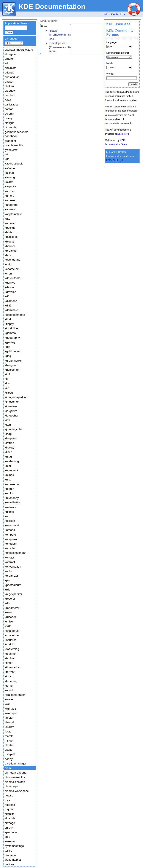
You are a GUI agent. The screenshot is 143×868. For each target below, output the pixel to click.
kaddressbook (14, 164)
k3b (7, 159)
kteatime (10, 654)
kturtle (9, 686)
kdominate (11, 310)
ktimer (9, 663)
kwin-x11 (10, 709)
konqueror (11, 539)
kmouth (9, 489)
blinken (9, 86)
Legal (120, 160)
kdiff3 (8, 306)
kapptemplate (13, 214)
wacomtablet (13, 860)
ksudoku (10, 644)
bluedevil (10, 91)
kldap (8, 434)
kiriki (8, 420)
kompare (10, 535)
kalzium (10, 191)
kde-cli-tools (12, 278)
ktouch (9, 676)
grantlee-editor (14, 145)
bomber (10, 95)
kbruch (9, 255)
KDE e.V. (111, 160)
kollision (10, 521)
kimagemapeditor (16, 397)
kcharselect (12, 269)
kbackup (10, 228)
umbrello (10, 855)
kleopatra (11, 438)
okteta (9, 745)
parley (9, 759)
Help (105, 14)
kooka (9, 571)
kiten (8, 425)
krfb (7, 603)
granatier (10, 141)
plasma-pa (11, 786)
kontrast (10, 562)
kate (7, 219)
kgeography (12, 338)
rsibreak (10, 805)
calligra (9, 864)
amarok (9, 59)
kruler (8, 612)
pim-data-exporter (16, 773)
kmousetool (12, 484)
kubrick (9, 690)
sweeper (10, 841)
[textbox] (16, 28)
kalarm (9, 182)
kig (7, 379)
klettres (9, 443)
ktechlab (10, 658)
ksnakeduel (12, 631)
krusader (10, 617)
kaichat (9, 173)
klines (8, 452)
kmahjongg (12, 461)
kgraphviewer (13, 361)
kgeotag (10, 342)
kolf (7, 516)
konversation (13, 567)
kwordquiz (11, 713)
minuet (9, 741)
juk (7, 154)
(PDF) (52, 39)
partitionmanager (16, 763)
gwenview (11, 150)
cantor (9, 109)
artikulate (11, 68)
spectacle (11, 832)
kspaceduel (12, 635)
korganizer (11, 576)
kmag (8, 457)
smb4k (9, 828)
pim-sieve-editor (15, 777)
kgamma (10, 333)
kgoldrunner (12, 351)
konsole (10, 548)
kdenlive (10, 283)
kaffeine (10, 168)
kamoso (10, 200)
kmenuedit (11, 470)
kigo (7, 383)
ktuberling (11, 681)
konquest (11, 544)
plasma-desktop (15, 782)
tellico (8, 851)
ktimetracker (13, 667)
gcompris (11, 127)
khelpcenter (12, 370)
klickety (9, 448)
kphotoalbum (13, 585)
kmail (8, 466)
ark (7, 63)
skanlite (10, 814)
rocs (7, 800)
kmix (8, 479)
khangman (11, 365)
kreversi (10, 599)
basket (9, 82)
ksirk (8, 626)
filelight (9, 123)
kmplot (9, 493)
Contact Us (118, 14)
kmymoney (12, 498)
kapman (10, 209)
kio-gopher (12, 416)
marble (9, 736)
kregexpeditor (13, 594)
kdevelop (10, 292)
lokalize (9, 727)
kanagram (11, 205)
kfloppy (9, 324)
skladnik (10, 818)
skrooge (10, 823)
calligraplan (12, 105)
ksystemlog (12, 649)
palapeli (10, 754)
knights (9, 512)
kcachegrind (13, 260)
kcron (8, 274)
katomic (10, 223)
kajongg (10, 177)
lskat (8, 732)
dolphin (9, 114)
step (7, 837)
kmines (9, 475)
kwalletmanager (15, 695)
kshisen (10, 621)
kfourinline (11, 328)
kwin (8, 704)
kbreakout (11, 251)
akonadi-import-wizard (19, 50)
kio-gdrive (11, 411)
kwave (9, 699)
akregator (11, 54)
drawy (9, 118)
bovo (8, 100)
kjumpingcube (14, 429)
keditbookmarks (15, 315)
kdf (7, 296)
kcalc (8, 264)
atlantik (9, 73)
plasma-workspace (17, 791)
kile (7, 388)
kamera (9, 196)
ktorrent (10, 672)
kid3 (7, 374)
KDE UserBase (118, 24)
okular (9, 750)
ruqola (9, 809)
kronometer (12, 608)
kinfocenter (12, 402)
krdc (7, 590)
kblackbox (11, 237)
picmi (8, 768)
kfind (8, 319)
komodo (10, 530)
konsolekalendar (15, 553)
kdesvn (9, 287)
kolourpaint (12, 525)
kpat (7, 580)
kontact (9, 558)
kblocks (9, 242)
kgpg (8, 356)
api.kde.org (123, 134)
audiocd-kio (12, 77)
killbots (9, 393)
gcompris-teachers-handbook (17, 134)
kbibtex (9, 232)
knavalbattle (12, 502)
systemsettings (14, 846)
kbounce (10, 246)
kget (7, 347)
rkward (9, 795)
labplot (9, 718)
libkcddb (10, 722)
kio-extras (11, 406)
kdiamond (11, 301)
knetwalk (10, 507)
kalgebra (10, 186)
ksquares (11, 640)
